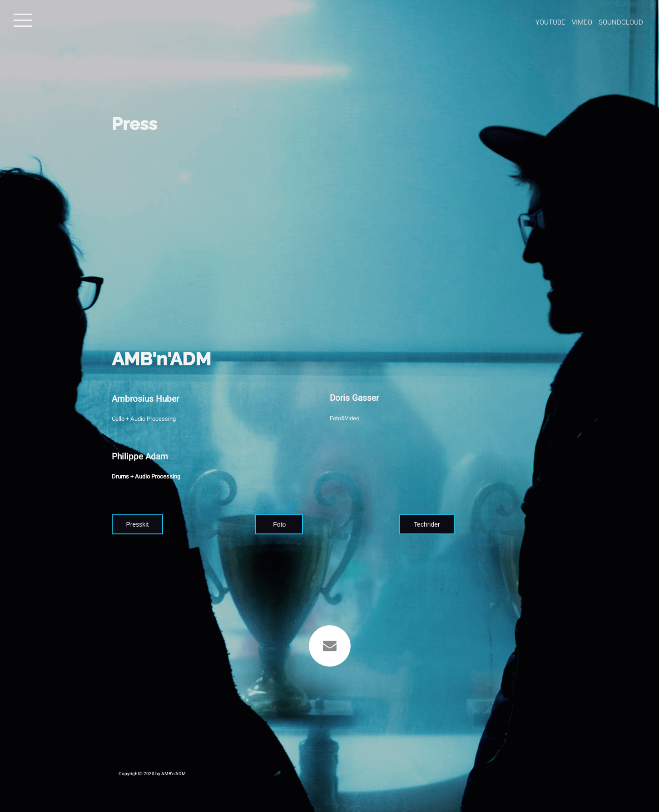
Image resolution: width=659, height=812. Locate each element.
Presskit (138, 524)
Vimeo (582, 22)
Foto (279, 524)
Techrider (427, 524)
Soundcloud (621, 22)
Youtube (550, 22)
